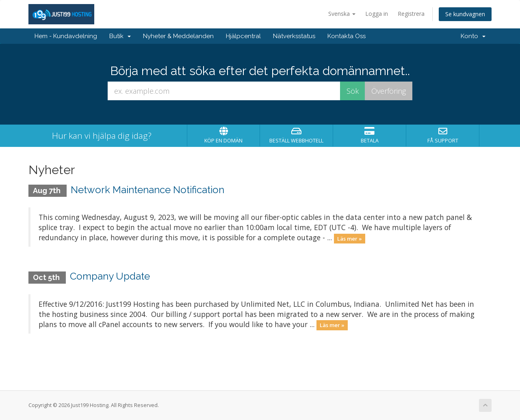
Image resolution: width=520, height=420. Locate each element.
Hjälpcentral (243, 36)
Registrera (411, 14)
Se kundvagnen (465, 14)
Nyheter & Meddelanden (178, 36)
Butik (120, 36)
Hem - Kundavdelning (66, 36)
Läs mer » (350, 238)
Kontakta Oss (347, 36)
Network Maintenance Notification (147, 190)
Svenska (342, 14)
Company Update (110, 276)
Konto (473, 36)
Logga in (377, 14)
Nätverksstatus (294, 36)
